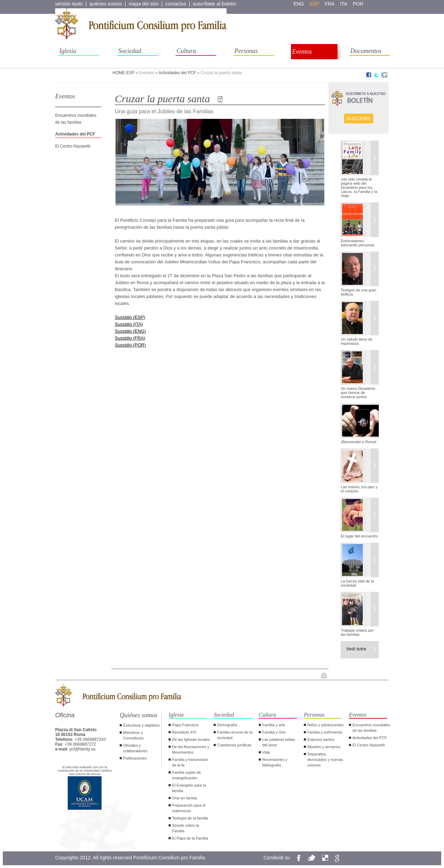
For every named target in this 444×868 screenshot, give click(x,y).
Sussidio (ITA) (129, 324)
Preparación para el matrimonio (189, 808)
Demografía (227, 725)
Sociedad (130, 51)
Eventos (302, 52)
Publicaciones (135, 758)
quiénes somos (106, 4)
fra (330, 4)
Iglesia (68, 51)
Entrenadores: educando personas (357, 243)
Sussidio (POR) (130, 345)
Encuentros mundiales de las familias (371, 728)
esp (314, 4)
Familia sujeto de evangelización (186, 775)
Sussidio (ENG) (130, 331)
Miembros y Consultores (133, 735)
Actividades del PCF (177, 73)
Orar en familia (185, 798)
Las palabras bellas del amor (279, 742)
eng (299, 4)
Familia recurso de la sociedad (235, 735)
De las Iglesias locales (191, 739)
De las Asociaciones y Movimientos (191, 749)
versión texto (69, 4)
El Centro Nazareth (73, 146)
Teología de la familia (190, 818)
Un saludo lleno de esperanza (356, 341)
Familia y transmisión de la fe (190, 762)
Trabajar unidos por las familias (357, 632)
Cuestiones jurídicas (234, 745)
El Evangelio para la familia (189, 788)
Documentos (366, 51)
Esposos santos (321, 739)
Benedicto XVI (184, 732)
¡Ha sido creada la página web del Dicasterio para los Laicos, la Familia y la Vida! (359, 187)
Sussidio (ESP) (130, 317)
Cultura (186, 51)
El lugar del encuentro (359, 536)
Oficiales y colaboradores (135, 748)
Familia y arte (274, 725)
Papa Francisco (185, 725)
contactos (176, 4)
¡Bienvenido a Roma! (358, 442)
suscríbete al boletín (215, 4)
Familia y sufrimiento (325, 732)
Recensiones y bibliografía (275, 762)
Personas (246, 51)
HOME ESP (123, 73)
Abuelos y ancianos (324, 747)
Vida (266, 752)
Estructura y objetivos (141, 725)
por (358, 4)
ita (344, 4)
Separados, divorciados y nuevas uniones (325, 760)
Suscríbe (359, 119)
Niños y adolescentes (326, 725)
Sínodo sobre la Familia (185, 828)
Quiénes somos (139, 715)
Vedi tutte (356, 649)
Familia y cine (274, 732)
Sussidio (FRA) (130, 338)
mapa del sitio (144, 4)
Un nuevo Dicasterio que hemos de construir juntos (358, 393)
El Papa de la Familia (190, 838)
